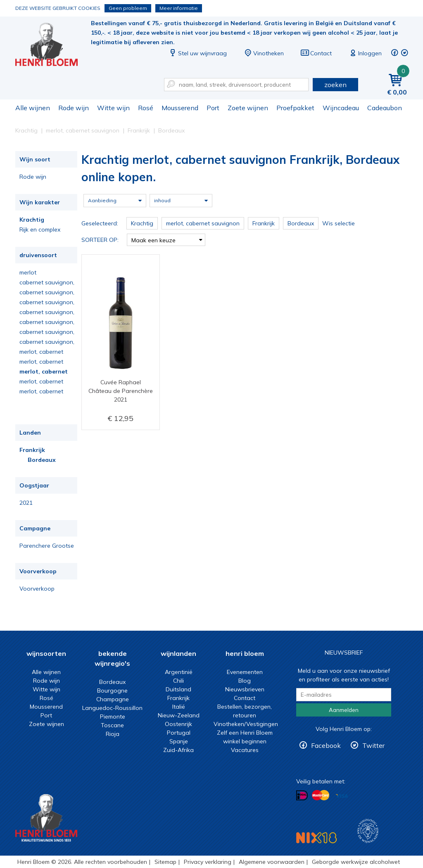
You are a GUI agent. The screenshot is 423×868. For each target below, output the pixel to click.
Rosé (146, 108)
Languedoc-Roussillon (112, 708)
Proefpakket (295, 108)
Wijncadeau (341, 108)
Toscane (112, 725)
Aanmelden (344, 710)
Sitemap (165, 862)
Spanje (179, 741)
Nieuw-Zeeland (179, 715)
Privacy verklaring (208, 862)
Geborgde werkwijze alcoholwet (356, 862)
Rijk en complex (40, 229)
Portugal (179, 733)
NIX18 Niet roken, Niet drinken (316, 838)
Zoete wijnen (248, 108)
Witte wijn (113, 108)
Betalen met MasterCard (321, 795)
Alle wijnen (33, 108)
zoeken (335, 85)
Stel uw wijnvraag (197, 53)
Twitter (373, 745)
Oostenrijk (178, 724)
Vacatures (245, 750)
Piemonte (113, 717)
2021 (26, 503)
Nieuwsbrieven (245, 689)
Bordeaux (42, 460)
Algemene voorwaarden (272, 862)
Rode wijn (74, 108)
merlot (28, 272)
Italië (179, 707)
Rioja (113, 734)
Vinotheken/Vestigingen (246, 724)
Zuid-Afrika (178, 750)
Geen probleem (128, 8)
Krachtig (32, 220)
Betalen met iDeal (302, 796)
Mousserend (180, 108)
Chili (178, 681)
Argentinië (179, 672)
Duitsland (178, 689)
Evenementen (245, 672)
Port (213, 108)
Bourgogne (112, 691)
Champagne (113, 699)
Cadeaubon (385, 108)
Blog (245, 681)
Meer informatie (179, 8)
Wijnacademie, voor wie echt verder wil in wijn (368, 831)
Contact (316, 53)
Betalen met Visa (342, 796)
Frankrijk (32, 450)
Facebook (326, 745)
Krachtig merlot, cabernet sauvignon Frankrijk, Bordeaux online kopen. (52, 46)
